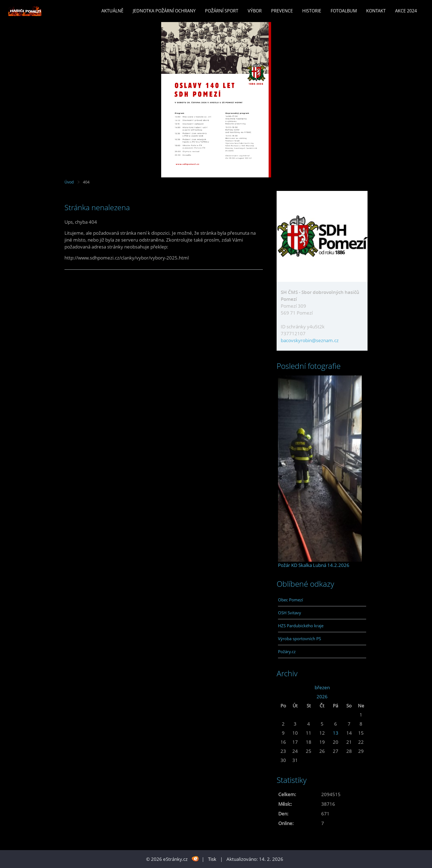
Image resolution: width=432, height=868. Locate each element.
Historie (312, 11)
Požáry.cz (287, 651)
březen (322, 687)
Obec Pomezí (291, 600)
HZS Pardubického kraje (301, 626)
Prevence (282, 11)
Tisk (212, 859)
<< (283, 687)
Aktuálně (112, 11)
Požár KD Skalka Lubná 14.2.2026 (314, 565)
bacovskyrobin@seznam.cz (310, 340)
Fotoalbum (344, 11)
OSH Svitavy (290, 613)
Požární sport (222, 11)
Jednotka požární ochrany (164, 11)
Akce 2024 (406, 11)
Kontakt (376, 11)
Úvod (69, 182)
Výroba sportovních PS (299, 639)
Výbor (255, 11)
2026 (322, 697)
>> (361, 687)
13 (336, 733)
